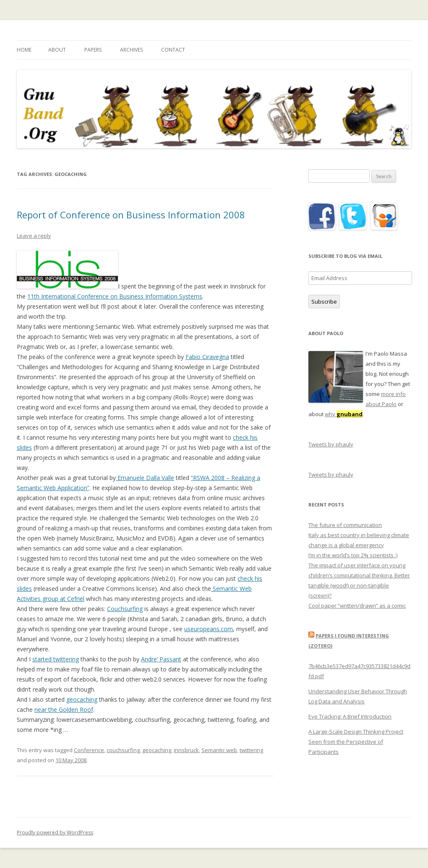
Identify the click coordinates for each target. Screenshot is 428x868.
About (57, 50)
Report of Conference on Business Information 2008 (131, 215)
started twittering (56, 659)
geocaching (82, 699)
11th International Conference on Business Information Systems (115, 296)
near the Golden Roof (64, 709)
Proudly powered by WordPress (55, 833)
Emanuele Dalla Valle (145, 478)
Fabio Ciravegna (207, 357)
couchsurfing (123, 750)
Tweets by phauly (331, 444)
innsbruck (186, 750)
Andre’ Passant (161, 659)
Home (24, 50)
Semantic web (219, 750)
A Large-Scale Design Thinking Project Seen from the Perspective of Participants (356, 742)
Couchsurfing (125, 609)
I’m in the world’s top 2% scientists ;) (353, 555)
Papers (93, 50)
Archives (131, 50)
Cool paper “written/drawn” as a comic (357, 606)
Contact (173, 50)
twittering (251, 750)
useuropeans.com (209, 629)
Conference (89, 750)
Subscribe (324, 302)
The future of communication (345, 525)
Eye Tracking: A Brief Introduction (350, 716)
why (344, 414)
